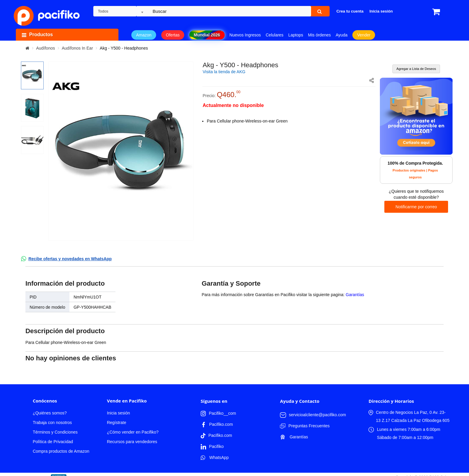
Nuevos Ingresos (245, 35)
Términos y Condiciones (55, 432)
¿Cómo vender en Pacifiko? (133, 432)
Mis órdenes (319, 35)
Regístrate (117, 423)
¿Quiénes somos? (50, 413)
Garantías (355, 295)
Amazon (144, 35)
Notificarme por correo (416, 207)
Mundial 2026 (207, 35)
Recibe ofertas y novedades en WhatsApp (70, 259)
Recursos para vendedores (132, 442)
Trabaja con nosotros (52, 423)
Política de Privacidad (53, 442)
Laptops (296, 35)
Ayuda (341, 35)
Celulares (274, 35)
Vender (364, 35)
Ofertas (173, 35)
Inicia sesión (118, 413)
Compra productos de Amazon (61, 451)
